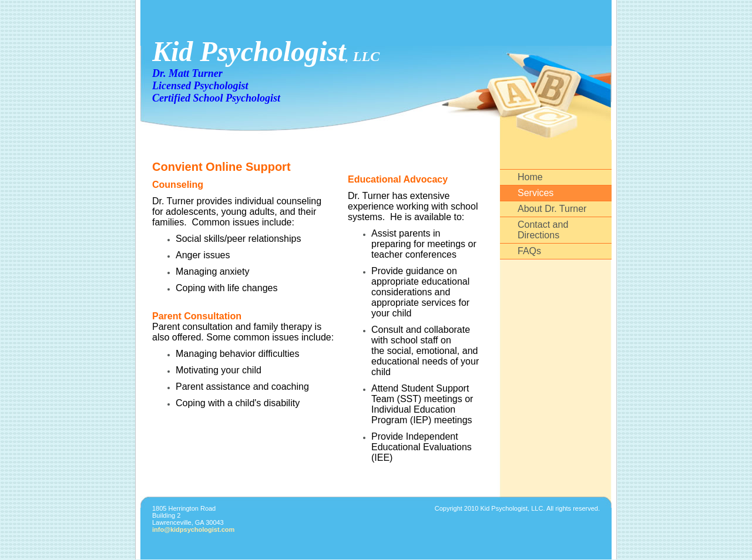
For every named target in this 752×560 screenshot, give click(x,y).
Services (536, 193)
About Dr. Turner (552, 209)
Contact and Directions (543, 230)
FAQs (529, 251)
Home (530, 177)
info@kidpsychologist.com (193, 529)
